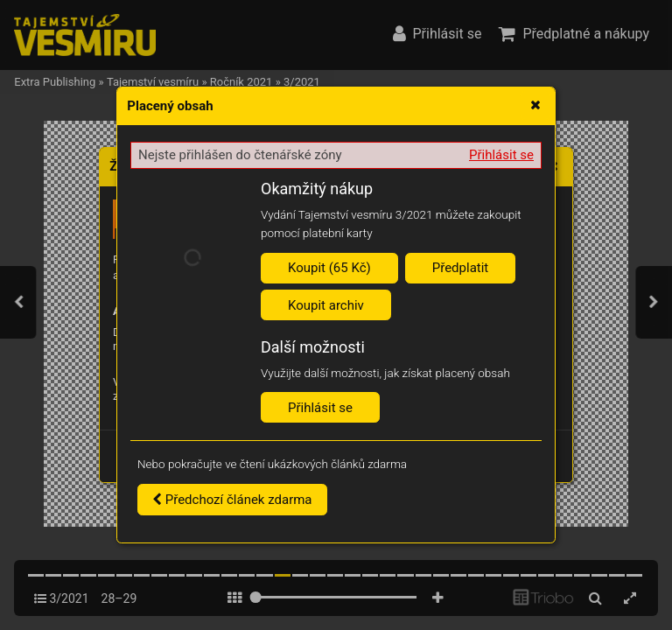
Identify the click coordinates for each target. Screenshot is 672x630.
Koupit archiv (326, 305)
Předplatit (461, 268)
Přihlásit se (501, 155)
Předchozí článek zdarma (232, 500)
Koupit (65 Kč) (329, 268)
